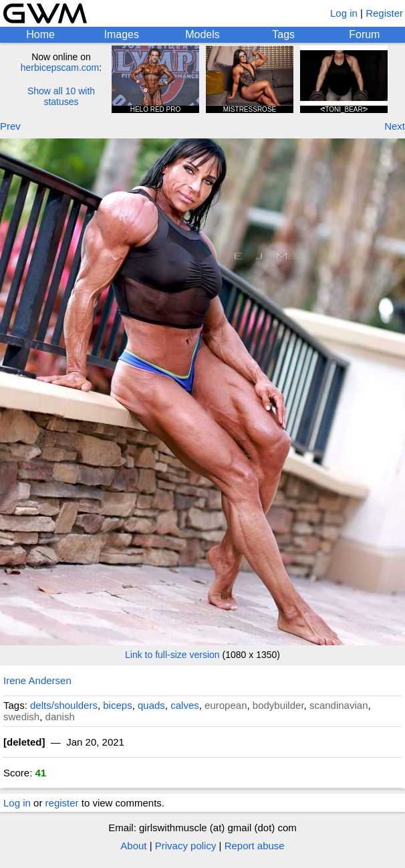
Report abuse (255, 846)
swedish (21, 717)
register (62, 803)
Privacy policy (186, 846)
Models (202, 34)
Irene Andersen (37, 680)
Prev (10, 126)
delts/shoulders (64, 705)
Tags (283, 34)
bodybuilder (278, 705)
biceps (117, 705)
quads (151, 705)
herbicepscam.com (60, 68)
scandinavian (339, 705)
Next (395, 126)
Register (384, 13)
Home (40, 34)
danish (60, 717)
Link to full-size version (172, 655)
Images (122, 34)
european (226, 705)
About (133, 846)
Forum (364, 34)
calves (185, 705)
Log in (344, 13)
